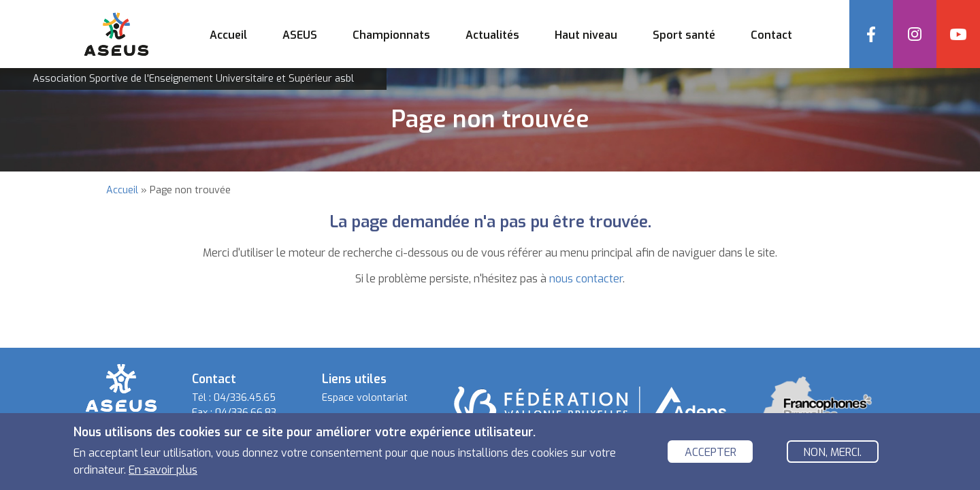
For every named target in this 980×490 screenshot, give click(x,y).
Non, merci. (832, 454)
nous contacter (586, 279)
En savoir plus (163, 472)
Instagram (915, 34)
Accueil (228, 35)
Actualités (492, 35)
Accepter (710, 454)
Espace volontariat (365, 398)
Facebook (871, 34)
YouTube (958, 34)
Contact (771, 35)
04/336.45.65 (245, 398)
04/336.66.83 (246, 413)
